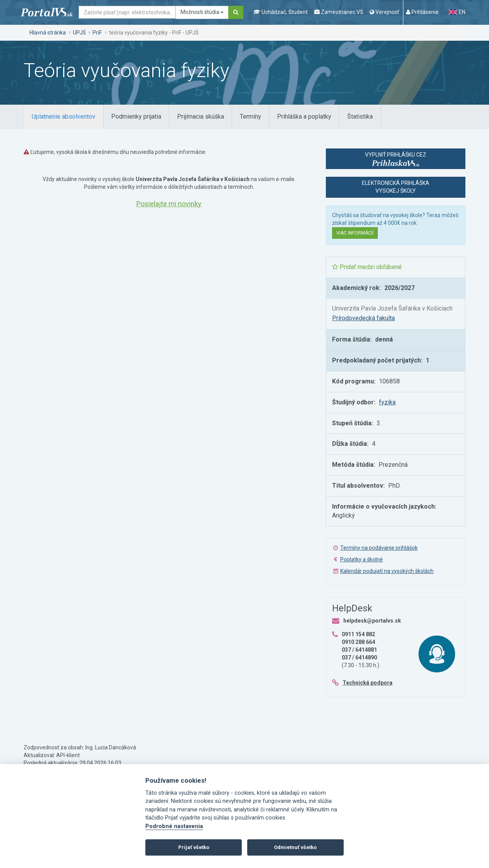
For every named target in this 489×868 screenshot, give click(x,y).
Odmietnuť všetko (295, 847)
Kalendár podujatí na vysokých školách (387, 571)
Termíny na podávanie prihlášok (379, 548)
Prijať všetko (194, 847)
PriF (97, 33)
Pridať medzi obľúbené (367, 267)
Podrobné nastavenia (174, 826)
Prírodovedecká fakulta (363, 318)
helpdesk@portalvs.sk (372, 621)
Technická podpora (368, 683)
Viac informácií (355, 233)
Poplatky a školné (362, 559)
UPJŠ (79, 33)
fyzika (387, 402)
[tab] (64, 117)
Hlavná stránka (48, 33)
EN (457, 12)
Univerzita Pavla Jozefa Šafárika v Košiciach (392, 308)
